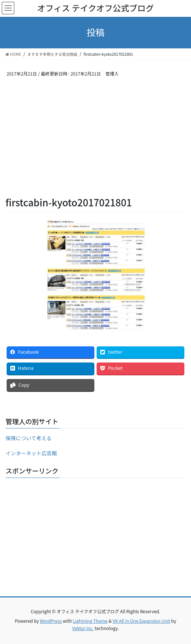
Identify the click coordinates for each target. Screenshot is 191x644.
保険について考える (28, 438)
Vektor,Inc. (83, 628)
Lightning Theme (90, 621)
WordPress (51, 621)
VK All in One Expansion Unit (142, 621)
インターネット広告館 (31, 453)
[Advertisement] (95, 141)
